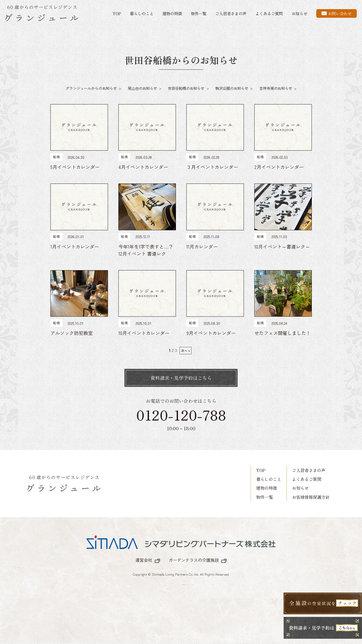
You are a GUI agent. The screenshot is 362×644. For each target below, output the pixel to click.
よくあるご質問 (269, 13)
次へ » (186, 351)
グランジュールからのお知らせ (91, 88)
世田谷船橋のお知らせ (186, 88)
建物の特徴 (172, 13)
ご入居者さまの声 (231, 13)
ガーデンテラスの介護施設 (194, 560)
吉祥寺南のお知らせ (276, 88)
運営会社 (144, 560)
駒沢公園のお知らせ (232, 88)
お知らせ (300, 13)
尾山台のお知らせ (142, 88)
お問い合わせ (337, 13)
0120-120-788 (181, 415)
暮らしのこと (142, 13)
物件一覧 (199, 13)
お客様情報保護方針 (311, 497)
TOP (117, 13)
